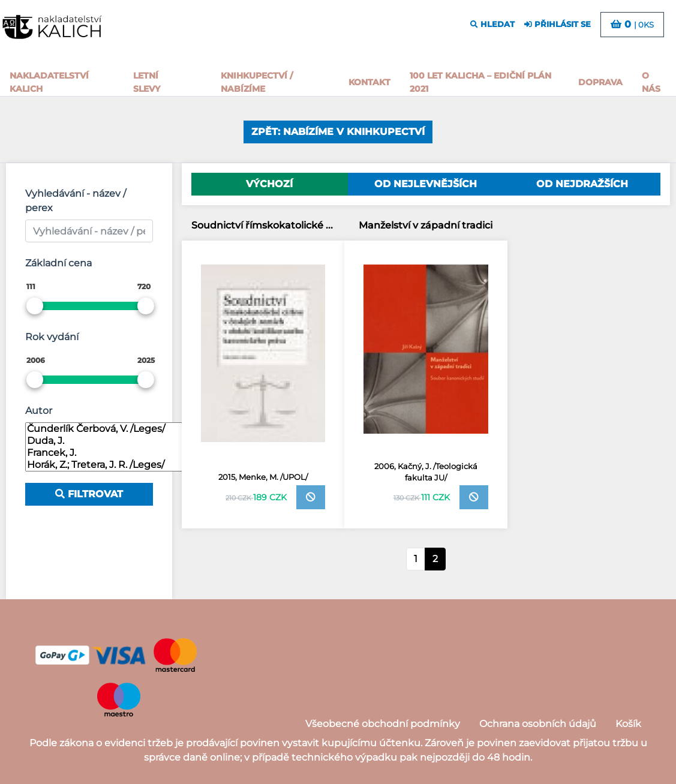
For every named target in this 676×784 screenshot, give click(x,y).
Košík (628, 724)
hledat (492, 24)
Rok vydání (52, 337)
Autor (39, 411)
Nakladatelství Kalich (49, 82)
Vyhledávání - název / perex (76, 201)
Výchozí (269, 184)
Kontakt (369, 82)
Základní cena (58, 263)
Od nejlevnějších (426, 184)
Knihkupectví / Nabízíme (257, 82)
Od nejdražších (582, 184)
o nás (651, 82)
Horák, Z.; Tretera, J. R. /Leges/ (106, 465)
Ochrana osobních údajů (538, 724)
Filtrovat (89, 494)
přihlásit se (558, 24)
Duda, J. (106, 441)
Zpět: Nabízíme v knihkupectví (338, 132)
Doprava (600, 82)
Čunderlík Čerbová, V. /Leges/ (106, 429)
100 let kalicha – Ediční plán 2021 (480, 82)
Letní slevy (147, 82)
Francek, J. (106, 453)
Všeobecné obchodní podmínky (383, 724)
